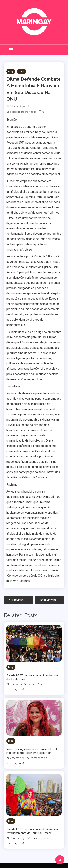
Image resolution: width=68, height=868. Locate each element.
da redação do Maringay (21, 112)
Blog (11, 71)
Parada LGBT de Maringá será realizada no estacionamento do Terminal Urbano (33, 831)
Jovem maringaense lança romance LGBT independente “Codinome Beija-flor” (32, 751)
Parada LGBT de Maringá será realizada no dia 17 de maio (33, 677)
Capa (22, 71)
